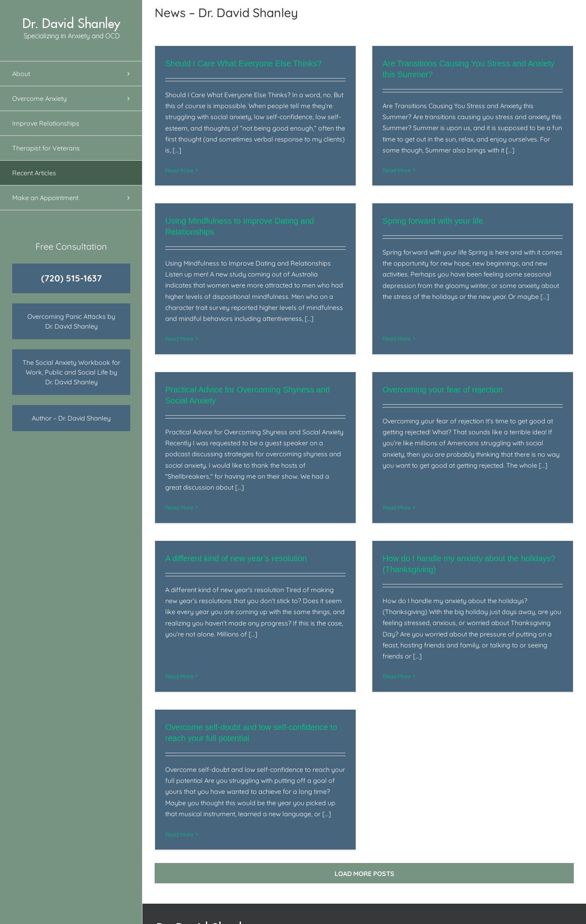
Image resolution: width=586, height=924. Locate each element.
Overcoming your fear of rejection (452, 377)
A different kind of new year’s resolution (236, 553)
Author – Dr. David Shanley (71, 418)
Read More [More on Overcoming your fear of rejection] (406, 473)
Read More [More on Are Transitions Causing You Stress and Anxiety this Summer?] (388, 170)
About (307, 889)
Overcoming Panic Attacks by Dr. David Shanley (71, 321)
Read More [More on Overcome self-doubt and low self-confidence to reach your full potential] (216, 807)
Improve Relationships (332, 911)
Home (308, 878)
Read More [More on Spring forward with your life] (370, 325)
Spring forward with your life (406, 229)
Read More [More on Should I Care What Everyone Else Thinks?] (179, 170)
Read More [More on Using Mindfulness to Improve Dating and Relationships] (216, 319)
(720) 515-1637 (71, 278)
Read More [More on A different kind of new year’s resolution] (179, 649)
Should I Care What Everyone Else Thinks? (243, 63)
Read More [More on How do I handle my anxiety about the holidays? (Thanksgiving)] (388, 671)
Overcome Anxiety (326, 900)
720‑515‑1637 (486, 911)
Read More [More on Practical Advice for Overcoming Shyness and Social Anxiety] (198, 495)
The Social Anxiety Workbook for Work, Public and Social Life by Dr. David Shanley (71, 372)
